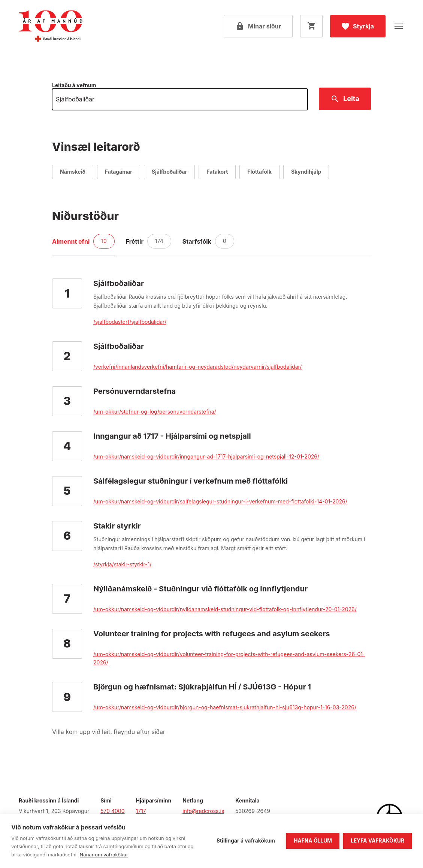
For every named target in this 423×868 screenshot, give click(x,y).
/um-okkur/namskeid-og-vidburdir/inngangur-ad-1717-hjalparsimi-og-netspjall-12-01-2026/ (206, 456)
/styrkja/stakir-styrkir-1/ (122, 564)
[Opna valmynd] (399, 26)
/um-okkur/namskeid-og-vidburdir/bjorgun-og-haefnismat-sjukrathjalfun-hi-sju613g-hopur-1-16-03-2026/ (225, 707)
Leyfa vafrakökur (377, 841)
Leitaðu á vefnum (74, 85)
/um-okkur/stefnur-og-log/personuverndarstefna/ (155, 412)
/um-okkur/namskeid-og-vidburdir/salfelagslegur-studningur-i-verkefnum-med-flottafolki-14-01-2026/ (220, 501)
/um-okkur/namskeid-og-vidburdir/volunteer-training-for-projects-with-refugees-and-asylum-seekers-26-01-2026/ (229, 658)
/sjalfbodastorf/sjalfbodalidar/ (130, 322)
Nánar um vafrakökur (104, 855)
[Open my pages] (258, 26)
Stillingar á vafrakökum (246, 841)
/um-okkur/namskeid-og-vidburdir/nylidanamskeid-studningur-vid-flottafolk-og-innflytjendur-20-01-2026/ (225, 609)
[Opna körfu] (311, 26)
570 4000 (112, 811)
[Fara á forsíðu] (51, 26)
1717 (141, 811)
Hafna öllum (313, 841)
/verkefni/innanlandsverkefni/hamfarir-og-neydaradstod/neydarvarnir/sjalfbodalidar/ (197, 367)
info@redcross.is (203, 811)
